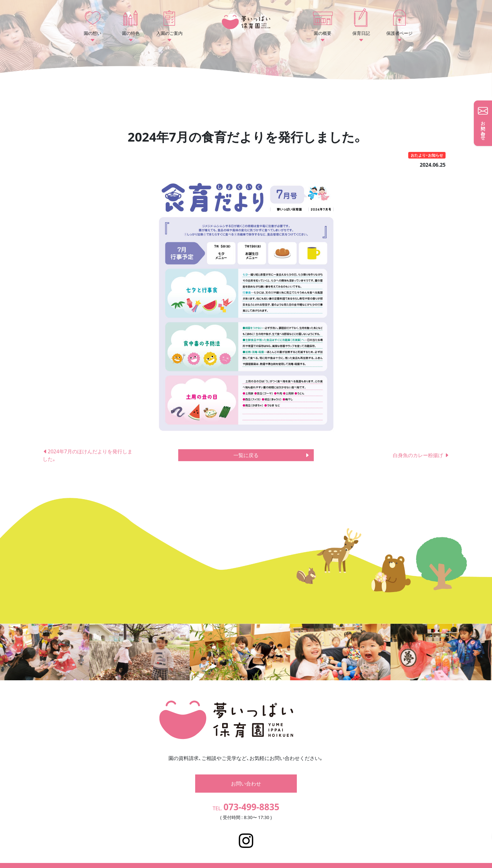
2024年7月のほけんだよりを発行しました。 (88, 455)
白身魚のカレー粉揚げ (421, 455)
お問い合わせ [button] (246, 774)
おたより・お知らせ (427, 155)
